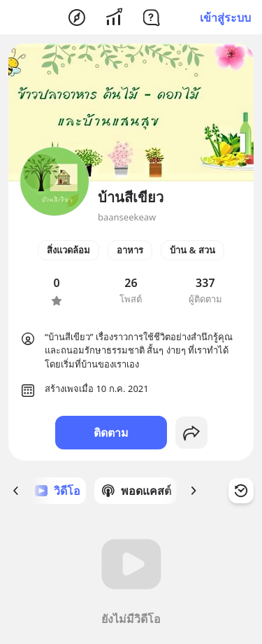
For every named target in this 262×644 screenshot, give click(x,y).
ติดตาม (111, 433)
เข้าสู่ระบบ (225, 17)
